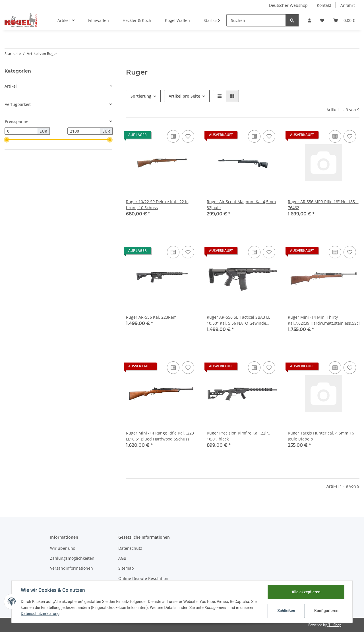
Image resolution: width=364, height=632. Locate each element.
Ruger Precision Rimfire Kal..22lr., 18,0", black (239, 436)
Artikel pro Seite (184, 96)
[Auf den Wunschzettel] (188, 136)
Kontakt (324, 5)
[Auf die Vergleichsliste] (173, 136)
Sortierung (141, 96)
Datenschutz (130, 548)
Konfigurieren (326, 611)
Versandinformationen (72, 568)
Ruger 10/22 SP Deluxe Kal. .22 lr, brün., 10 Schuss (158, 205)
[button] (309, 20)
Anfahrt (348, 5)
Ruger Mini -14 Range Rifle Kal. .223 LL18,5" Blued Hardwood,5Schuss (160, 436)
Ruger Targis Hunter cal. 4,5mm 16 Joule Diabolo (321, 436)
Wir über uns (63, 548)
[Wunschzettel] (322, 20)
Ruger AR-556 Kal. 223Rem (151, 317)
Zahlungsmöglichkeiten (72, 558)
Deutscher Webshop (288, 5)
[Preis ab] (21, 131)
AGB (122, 558)
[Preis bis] (84, 131)
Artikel (11, 86)
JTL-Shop (334, 625)
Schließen (286, 611)
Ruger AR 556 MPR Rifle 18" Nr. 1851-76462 (323, 205)
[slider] (7, 140)
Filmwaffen (99, 20)
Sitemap (126, 568)
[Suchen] (256, 20)
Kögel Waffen (177, 20)
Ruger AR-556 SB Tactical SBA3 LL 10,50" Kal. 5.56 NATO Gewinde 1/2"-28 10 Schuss (238, 320)
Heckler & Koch (137, 20)
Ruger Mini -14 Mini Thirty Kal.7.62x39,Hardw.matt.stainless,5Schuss (324, 320)
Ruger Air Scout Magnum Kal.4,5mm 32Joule (241, 205)
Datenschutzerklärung (40, 614)
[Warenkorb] (344, 20)
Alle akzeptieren (306, 592)
